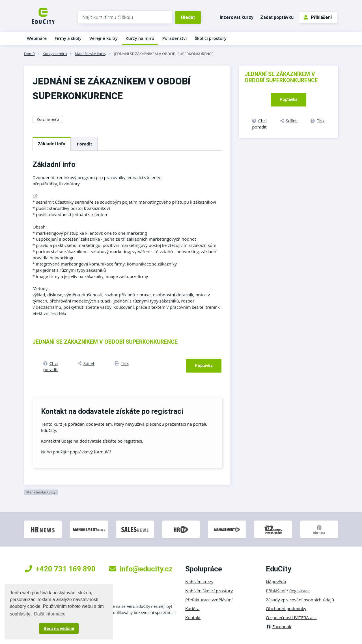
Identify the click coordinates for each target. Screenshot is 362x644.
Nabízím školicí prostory (209, 591)
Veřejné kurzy (104, 38)
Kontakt (193, 617)
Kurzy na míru (140, 38)
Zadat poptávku (277, 17)
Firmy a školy (68, 38)
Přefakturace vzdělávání (209, 600)
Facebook (279, 626)
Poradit (85, 144)
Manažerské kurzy (90, 54)
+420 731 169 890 (60, 569)
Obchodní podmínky (286, 608)
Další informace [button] (50, 614)
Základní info (52, 143)
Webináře (37, 38)
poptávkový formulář (91, 452)
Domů (29, 54)
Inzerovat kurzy (237, 17)
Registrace (300, 591)
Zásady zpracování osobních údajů (300, 600)
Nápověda (276, 582)
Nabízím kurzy (199, 582)
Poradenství (175, 38)
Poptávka (204, 365)
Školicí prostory (210, 38)
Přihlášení (318, 17)
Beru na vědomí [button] (59, 628)
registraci (133, 441)
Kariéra (192, 608)
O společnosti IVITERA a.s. (291, 617)
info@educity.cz (141, 569)
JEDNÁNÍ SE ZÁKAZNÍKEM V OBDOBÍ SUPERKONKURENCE (164, 54)
